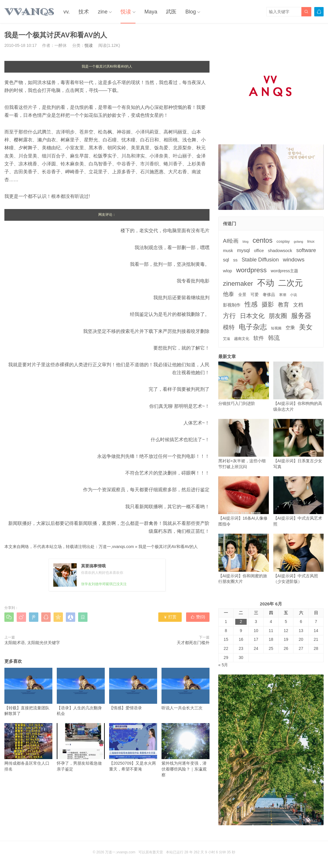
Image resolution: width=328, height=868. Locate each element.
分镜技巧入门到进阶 (244, 384)
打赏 (170, 617)
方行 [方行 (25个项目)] (229, 316)
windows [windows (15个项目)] (294, 260)
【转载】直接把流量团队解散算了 (28, 692)
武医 (171, 12)
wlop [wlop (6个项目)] (227, 271)
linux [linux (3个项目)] (311, 242)
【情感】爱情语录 (133, 689)
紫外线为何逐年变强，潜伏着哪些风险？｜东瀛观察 (186, 750)
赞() (198, 617)
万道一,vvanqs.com (116, 547)
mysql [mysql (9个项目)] (243, 250)
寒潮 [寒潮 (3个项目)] (283, 295)
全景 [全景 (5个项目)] (242, 295)
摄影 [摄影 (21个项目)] (268, 304)
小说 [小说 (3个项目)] (293, 295)
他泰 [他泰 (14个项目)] (229, 294)
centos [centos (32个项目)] (262, 240)
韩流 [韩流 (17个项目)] (274, 338)
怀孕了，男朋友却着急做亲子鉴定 (81, 747)
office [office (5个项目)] (259, 251)
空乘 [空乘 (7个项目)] (290, 328)
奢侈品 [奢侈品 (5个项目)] (269, 295)
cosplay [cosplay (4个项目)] (283, 241)
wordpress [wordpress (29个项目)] (251, 270)
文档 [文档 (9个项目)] (298, 305)
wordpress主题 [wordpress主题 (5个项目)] (284, 271)
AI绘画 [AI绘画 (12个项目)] (231, 241)
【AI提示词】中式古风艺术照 (299, 501)
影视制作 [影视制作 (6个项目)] (232, 305)
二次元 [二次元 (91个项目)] (291, 283)
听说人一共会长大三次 (186, 689)
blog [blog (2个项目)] (245, 242)
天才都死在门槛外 (193, 643)
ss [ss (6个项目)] (235, 260)
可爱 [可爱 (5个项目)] (255, 295)
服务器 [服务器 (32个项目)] (301, 316)
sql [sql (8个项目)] (226, 260)
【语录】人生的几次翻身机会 (81, 692)
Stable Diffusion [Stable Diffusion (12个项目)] (260, 260)
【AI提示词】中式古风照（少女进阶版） (299, 559)
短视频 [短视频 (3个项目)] (276, 328)
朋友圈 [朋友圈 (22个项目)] (278, 316)
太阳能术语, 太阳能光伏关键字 (32, 643)
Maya (151, 12)
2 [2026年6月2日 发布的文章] (241, 622)
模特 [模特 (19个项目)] (229, 327)
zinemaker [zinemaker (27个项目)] (238, 284)
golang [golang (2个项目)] (298, 242)
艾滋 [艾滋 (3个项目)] (226, 339)
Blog (190, 12)
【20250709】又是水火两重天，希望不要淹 (133, 747)
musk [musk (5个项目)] (228, 251)
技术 (84, 12)
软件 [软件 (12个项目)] (259, 338)
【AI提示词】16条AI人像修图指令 (244, 501)
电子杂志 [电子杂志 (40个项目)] (253, 327)
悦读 (126, 12)
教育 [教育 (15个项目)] (284, 305)
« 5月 (223, 665)
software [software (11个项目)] (306, 250)
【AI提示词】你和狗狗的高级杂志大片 (299, 387)
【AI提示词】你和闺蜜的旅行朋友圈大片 (244, 559)
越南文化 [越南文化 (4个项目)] (242, 339)
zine (103, 12)
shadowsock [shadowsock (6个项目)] (280, 250)
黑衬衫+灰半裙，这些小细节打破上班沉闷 (244, 444)
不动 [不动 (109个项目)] (266, 283)
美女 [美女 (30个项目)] (306, 327)
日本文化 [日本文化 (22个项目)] (252, 316)
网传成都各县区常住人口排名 (28, 747)
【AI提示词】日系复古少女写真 (299, 444)
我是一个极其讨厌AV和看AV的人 (168, 547)
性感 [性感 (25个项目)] (251, 304)
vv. (67, 12)
